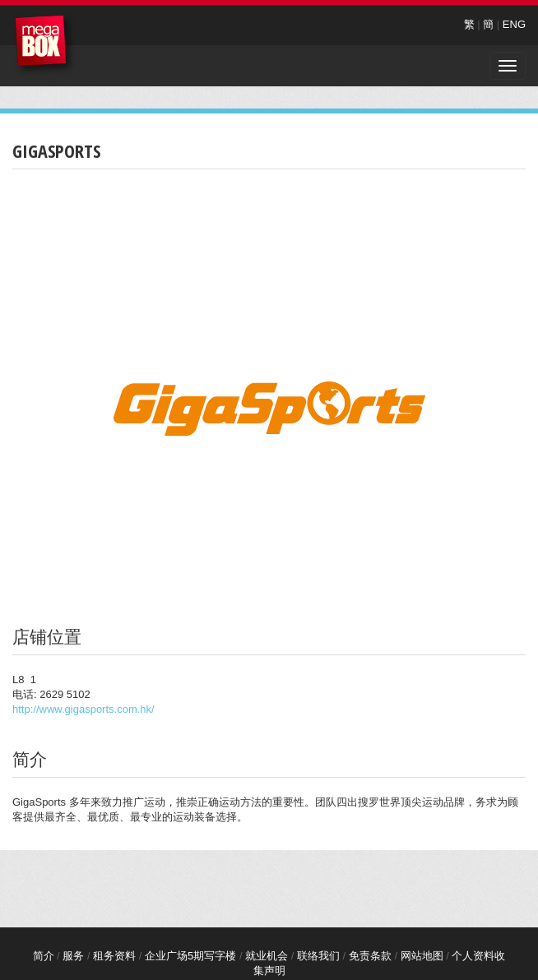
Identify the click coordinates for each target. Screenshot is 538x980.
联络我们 (318, 956)
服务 (73, 956)
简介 (44, 956)
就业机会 (267, 956)
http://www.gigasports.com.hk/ (83, 709)
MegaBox (45, 45)
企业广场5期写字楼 (190, 956)
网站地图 (422, 956)
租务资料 (114, 956)
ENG (514, 24)
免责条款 (370, 956)
